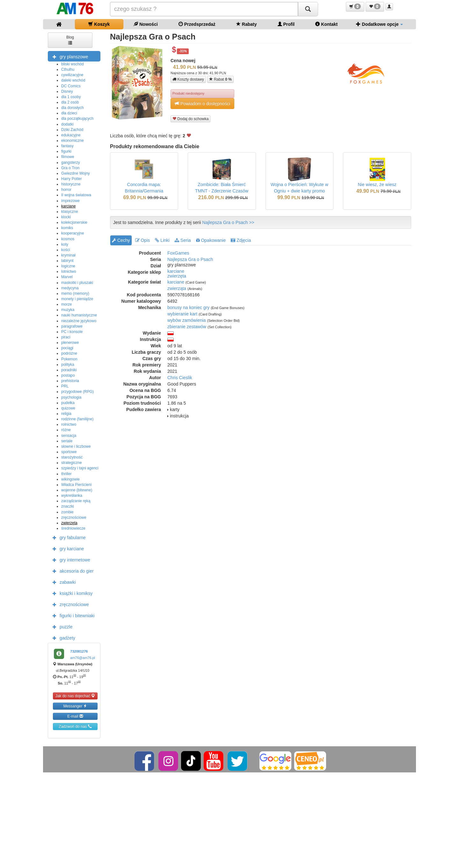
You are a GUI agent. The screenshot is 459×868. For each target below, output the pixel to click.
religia (66, 414)
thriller (66, 474)
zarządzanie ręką (76, 501)
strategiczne (72, 463)
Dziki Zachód (72, 130)
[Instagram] (169, 761)
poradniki (69, 370)
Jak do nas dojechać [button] (75, 696)
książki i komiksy (71, 593)
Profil (286, 24)
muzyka (68, 310)
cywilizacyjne (72, 75)
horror (66, 190)
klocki (66, 217)
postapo (68, 375)
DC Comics (71, 86)
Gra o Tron (70, 168)
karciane (68, 206)
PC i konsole (72, 332)
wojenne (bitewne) (77, 490)
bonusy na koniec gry (188, 307)
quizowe (68, 408)
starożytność (72, 457)
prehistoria (70, 381)
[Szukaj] (308, 9)
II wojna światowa (76, 195)
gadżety (62, 638)
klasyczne (70, 212)
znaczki (68, 506)
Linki (162, 240)
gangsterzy (71, 163)
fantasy (67, 146)
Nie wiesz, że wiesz (377, 184)
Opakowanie (211, 240)
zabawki (63, 582)
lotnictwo (69, 271)
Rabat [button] (220, 79)
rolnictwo (69, 424)
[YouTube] (214, 761)
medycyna (70, 288)
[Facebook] (145, 761)
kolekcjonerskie (74, 222)
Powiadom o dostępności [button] (202, 103)
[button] (355, 7)
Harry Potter (72, 179)
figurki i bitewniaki (72, 615)
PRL (65, 386)
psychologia (71, 397)
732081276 (79, 651)
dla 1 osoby (71, 97)
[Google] (275, 761)
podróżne (69, 353)
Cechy (121, 240)
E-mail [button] (75, 716)
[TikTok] (191, 761)
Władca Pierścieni (76, 485)
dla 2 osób (70, 102)
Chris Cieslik (180, 378)
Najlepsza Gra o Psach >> (228, 222)
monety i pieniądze (77, 299)
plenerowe (70, 343)
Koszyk (99, 24)
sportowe (69, 452)
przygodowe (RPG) (77, 392)
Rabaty (247, 24)
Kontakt (326, 24)
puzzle (61, 626)
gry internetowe (70, 560)
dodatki (67, 124)
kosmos (68, 239)
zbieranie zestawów (187, 327)
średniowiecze (73, 528)
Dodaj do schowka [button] (190, 119)
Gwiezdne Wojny (76, 173)
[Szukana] (204, 9)
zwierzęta (69, 523)
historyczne (71, 184)
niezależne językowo (79, 321)
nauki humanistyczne (79, 315)
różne (66, 430)
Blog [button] (70, 40)
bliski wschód (73, 64)
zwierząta (177, 288)
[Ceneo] (310, 761)
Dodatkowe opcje (379, 24)
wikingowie (70, 479)
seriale (67, 441)
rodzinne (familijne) (77, 419)
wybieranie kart (182, 314)
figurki (66, 151)
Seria (183, 240)
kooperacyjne (73, 233)
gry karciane (67, 548)
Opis (143, 240)
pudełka (68, 403)
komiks (67, 228)
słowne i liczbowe (76, 446)
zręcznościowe (74, 517)
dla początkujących (77, 119)
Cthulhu (68, 69)
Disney (67, 91)
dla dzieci (69, 113)
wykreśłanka (72, 495)
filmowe (68, 157)
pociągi (67, 348)
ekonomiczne (73, 141)
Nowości (146, 24)
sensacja (69, 436)
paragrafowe (72, 326)
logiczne (68, 266)
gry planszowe (69, 56)
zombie (67, 512)
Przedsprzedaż (197, 24)
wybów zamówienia (187, 320)
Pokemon (69, 359)
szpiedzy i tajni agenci (80, 468)
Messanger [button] (75, 706)
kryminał (68, 255)
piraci (66, 337)
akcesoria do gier (72, 571)
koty (65, 244)
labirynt (67, 261)
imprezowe (70, 201)
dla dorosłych (73, 108)
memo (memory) (75, 293)
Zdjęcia (241, 240)
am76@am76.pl (83, 658)
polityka (68, 365)
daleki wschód (73, 80)
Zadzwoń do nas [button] (75, 726)
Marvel (67, 277)
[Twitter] (238, 761)
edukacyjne (71, 135)
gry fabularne (68, 537)
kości (66, 250)
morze (66, 304)
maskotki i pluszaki (77, 283)
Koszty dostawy (188, 79)
